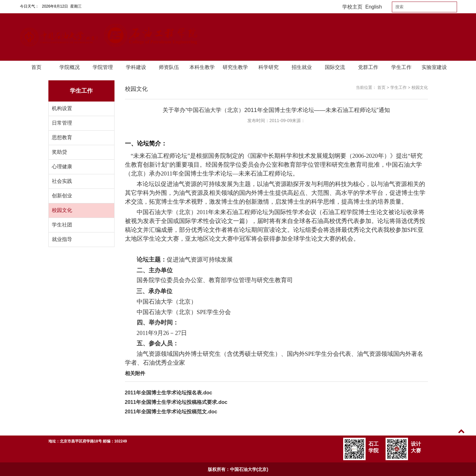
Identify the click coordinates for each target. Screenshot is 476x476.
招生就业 (302, 67)
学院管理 (103, 67)
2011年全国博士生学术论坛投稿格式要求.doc (176, 402)
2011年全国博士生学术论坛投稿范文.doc (171, 412)
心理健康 (62, 167)
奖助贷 (59, 152)
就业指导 (62, 239)
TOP (461, 435)
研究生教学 (235, 67)
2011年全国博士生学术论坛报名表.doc (169, 393)
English (374, 7)
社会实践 (62, 181)
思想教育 (62, 137)
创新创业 (62, 196)
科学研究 (269, 67)
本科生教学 (202, 67)
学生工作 (401, 67)
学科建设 (136, 67)
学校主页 (352, 7)
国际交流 (335, 67)
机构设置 (62, 108)
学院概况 (70, 67)
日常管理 (62, 123)
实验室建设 (434, 67)
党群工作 (368, 67)
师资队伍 (169, 67)
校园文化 (62, 210)
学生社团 (62, 225)
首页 (36, 67)
